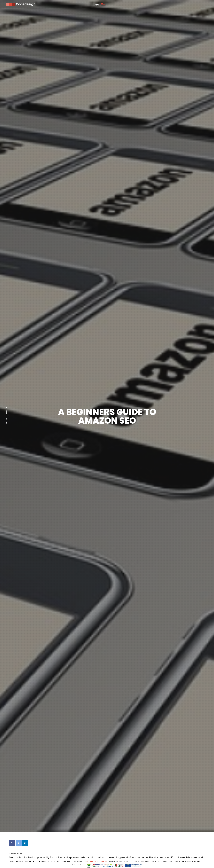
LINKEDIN (6, 379)
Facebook (6, 368)
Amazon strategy (96, 777)
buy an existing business (112, 788)
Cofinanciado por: (79, 865)
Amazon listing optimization (25, 831)
